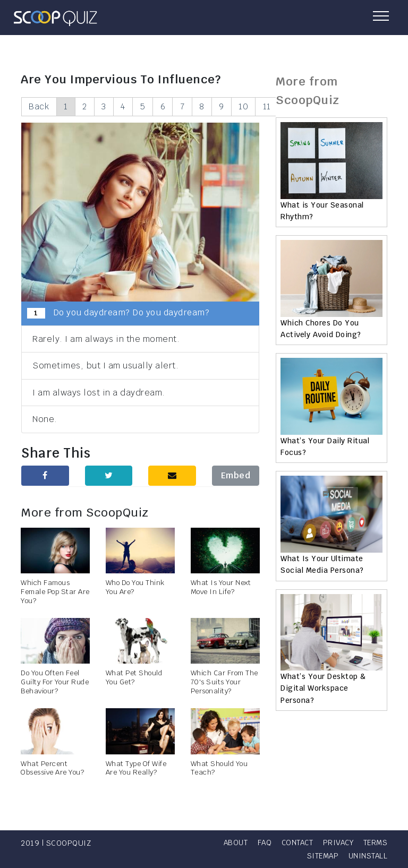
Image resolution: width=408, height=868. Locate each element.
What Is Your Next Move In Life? (221, 588)
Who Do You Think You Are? (135, 588)
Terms (282, 856)
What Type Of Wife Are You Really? (136, 768)
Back (39, 106)
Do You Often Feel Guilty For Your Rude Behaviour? (55, 682)
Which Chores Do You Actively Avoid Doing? (321, 329)
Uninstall (368, 856)
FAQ (294, 843)
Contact (328, 843)
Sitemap (321, 856)
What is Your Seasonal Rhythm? (322, 211)
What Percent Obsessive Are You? (52, 768)
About (263, 843)
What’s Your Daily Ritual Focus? (325, 446)
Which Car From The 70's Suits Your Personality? (224, 682)
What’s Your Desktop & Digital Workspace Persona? (323, 688)
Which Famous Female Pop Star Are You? (55, 592)
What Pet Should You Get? (134, 678)
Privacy (371, 843)
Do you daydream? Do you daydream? (118, 313)
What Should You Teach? (219, 768)
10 (254, 106)
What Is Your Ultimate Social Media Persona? (322, 564)
